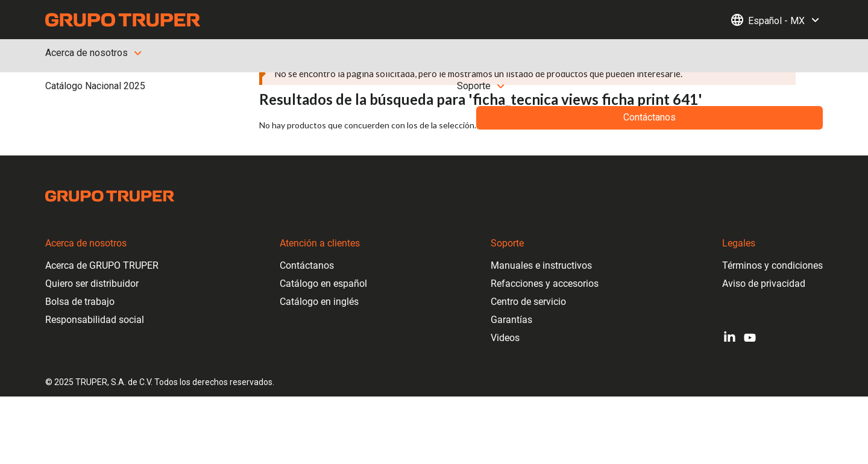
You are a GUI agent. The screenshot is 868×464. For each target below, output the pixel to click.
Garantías (511, 320)
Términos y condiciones (772, 265)
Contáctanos (307, 265)
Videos (505, 338)
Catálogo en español (323, 284)
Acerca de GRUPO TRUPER (102, 265)
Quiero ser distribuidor (92, 284)
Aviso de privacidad (764, 284)
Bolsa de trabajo (80, 302)
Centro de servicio (528, 302)
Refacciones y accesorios (545, 284)
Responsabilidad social (95, 320)
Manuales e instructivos (541, 265)
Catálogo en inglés (319, 302)
